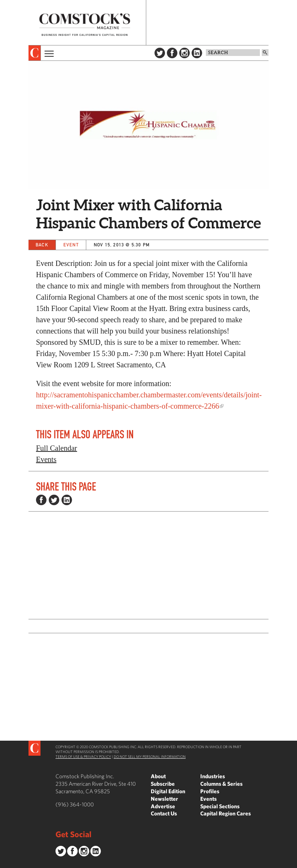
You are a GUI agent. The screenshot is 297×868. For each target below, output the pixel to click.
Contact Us (164, 813)
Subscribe (163, 784)
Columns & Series (221, 784)
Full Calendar (56, 448)
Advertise (163, 806)
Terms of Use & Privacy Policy (83, 756)
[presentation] (35, 53)
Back (42, 245)
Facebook (172, 53)
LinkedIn (197, 53)
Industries (213, 776)
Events (46, 459)
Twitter (160, 53)
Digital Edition (168, 791)
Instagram (184, 53)
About (158, 776)
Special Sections (220, 806)
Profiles (210, 791)
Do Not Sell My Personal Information (150, 756)
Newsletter (164, 799)
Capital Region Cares (226, 813)
